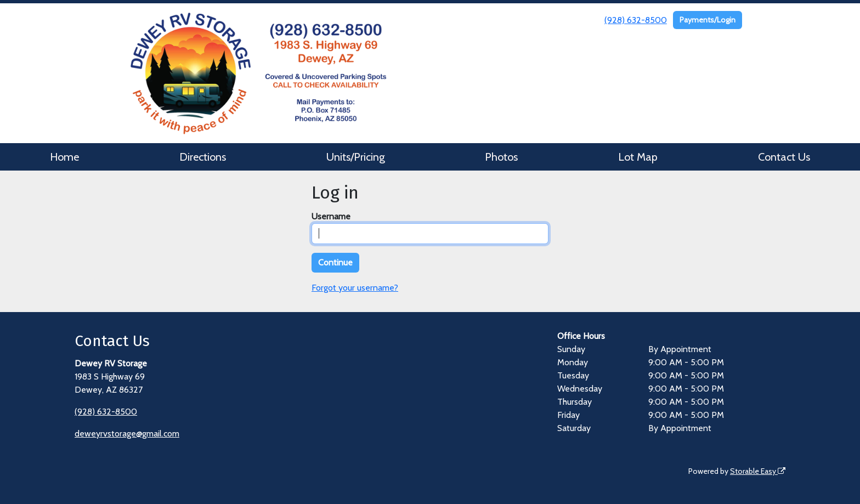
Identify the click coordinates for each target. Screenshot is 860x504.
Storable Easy (758, 471)
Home (64, 157)
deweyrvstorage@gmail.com (127, 434)
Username (331, 216)
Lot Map (638, 157)
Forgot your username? (355, 288)
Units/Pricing (356, 157)
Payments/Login (708, 20)
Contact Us (784, 157)
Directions (203, 157)
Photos (501, 157)
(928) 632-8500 (636, 20)
